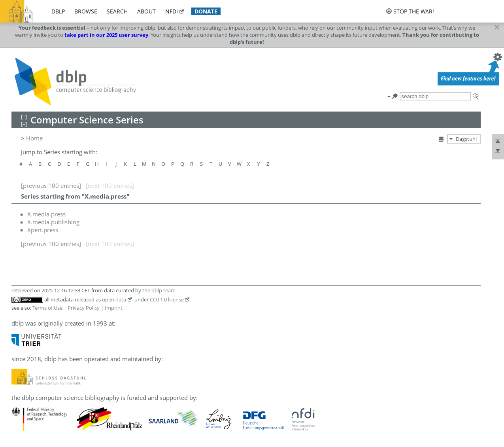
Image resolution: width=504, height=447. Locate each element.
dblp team (163, 290)
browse (86, 11)
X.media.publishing (53, 222)
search (117, 11)
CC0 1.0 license (167, 299)
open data (114, 299)
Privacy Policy (84, 308)
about (146, 11)
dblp (58, 11)
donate (206, 11)
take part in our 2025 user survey (106, 35)
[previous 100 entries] (51, 186)
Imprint (114, 308)
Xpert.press (43, 230)
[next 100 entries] (110, 186)
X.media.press (46, 214)
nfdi (172, 11)
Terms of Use (47, 308)
